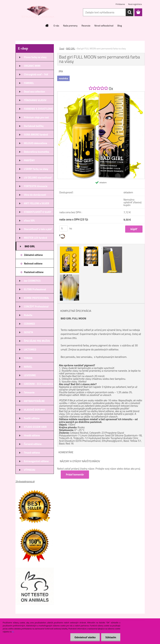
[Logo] (39, 12)
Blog (120, 26)
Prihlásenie (120, 4)
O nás (56, 26)
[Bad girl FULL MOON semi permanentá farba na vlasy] (101, 93)
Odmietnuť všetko (85, 637)
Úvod (62, 49)
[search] (130, 12)
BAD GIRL (71, 49)
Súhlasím (111, 637)
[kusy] (64, 228)
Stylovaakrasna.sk (25, 481)
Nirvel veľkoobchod (104, 26)
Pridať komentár (75, 475)
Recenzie (86, 26)
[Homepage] (47, 25)
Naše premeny (70, 26)
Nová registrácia (135, 4)
